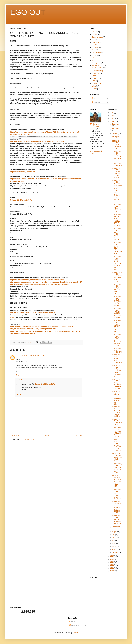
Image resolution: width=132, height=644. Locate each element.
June (114, 538)
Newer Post (15, 436)
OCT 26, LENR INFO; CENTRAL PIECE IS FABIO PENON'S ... (116, 195)
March (114, 546)
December (116, 124)
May (114, 541)
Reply (18, 375)
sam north (20, 356)
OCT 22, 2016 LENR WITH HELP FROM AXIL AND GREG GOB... (117, 248)
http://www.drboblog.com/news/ (23, 172)
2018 (112, 116)
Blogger (75, 633)
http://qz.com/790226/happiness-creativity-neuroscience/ (33, 312)
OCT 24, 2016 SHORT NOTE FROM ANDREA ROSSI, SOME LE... (117, 220)
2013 (112, 562)
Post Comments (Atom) (27, 439)
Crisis (94, 40)
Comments (96, 102)
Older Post (78, 436)
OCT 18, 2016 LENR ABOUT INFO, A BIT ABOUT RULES (117, 301)
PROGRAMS (96, 73)
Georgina (95, 47)
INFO (94, 55)
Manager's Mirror (98, 65)
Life (93, 58)
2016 (112, 121)
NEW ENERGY (97, 68)
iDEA (94, 50)
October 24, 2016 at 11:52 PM (45, 384)
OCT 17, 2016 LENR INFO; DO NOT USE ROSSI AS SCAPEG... (116, 313)
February (115, 550)
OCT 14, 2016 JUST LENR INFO (117, 350)
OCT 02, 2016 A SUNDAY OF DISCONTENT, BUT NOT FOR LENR (117, 507)
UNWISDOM (96, 84)
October (115, 134)
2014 (112, 559)
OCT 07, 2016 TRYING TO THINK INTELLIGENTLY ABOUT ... (117, 432)
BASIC (94, 32)
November (116, 129)
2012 (112, 565)
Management (96, 63)
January (115, 552)
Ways (94, 86)
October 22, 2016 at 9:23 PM (21, 200)
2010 (112, 571)
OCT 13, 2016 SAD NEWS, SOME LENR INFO (117, 359)
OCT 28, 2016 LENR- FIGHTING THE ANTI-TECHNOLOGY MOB (116, 173)
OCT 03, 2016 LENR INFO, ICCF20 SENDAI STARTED (116, 494)
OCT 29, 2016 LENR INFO (117, 164)
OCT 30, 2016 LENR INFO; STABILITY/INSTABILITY (117, 156)
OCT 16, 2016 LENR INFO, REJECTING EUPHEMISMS (117, 326)
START (94, 81)
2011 (112, 568)
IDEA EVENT (97, 53)
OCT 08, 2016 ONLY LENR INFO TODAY (117, 422)
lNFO (94, 60)
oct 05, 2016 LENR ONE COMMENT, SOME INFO (117, 457)
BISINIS (95, 34)
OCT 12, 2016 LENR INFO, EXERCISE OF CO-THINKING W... (117, 371)
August (115, 532)
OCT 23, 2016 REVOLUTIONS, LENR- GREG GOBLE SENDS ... (116, 234)
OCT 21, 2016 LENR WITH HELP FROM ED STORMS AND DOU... (116, 263)
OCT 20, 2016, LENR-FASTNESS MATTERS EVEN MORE (117, 277)
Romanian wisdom (115, 137)
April (114, 544)
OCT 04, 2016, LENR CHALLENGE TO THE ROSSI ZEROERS (117, 468)
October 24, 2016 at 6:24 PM (34, 356)
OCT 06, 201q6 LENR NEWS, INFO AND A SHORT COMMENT (117, 445)
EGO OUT (28, 12)
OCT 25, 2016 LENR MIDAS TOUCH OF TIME (117, 208)
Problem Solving (98, 71)
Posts (94, 98)
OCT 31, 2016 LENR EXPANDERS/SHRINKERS (116, 145)
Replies (21, 380)
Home (47, 436)
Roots (94, 76)
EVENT (95, 45)
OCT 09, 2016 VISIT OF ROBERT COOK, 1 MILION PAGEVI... (116, 412)
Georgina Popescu (96, 125)
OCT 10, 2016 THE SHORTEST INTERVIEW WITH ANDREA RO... (116, 398)
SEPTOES (96, 78)
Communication (97, 37)
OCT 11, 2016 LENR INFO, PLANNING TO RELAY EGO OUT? (117, 384)
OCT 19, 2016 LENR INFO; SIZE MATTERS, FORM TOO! (117, 289)
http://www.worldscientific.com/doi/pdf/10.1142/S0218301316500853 (37, 141)
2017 (112, 118)
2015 (112, 556)
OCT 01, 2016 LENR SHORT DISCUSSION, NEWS (117, 520)
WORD (94, 89)
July (114, 535)
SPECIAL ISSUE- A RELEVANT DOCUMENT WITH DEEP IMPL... (117, 481)
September (116, 527)
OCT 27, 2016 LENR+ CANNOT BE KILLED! (117, 183)
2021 (112, 113)
